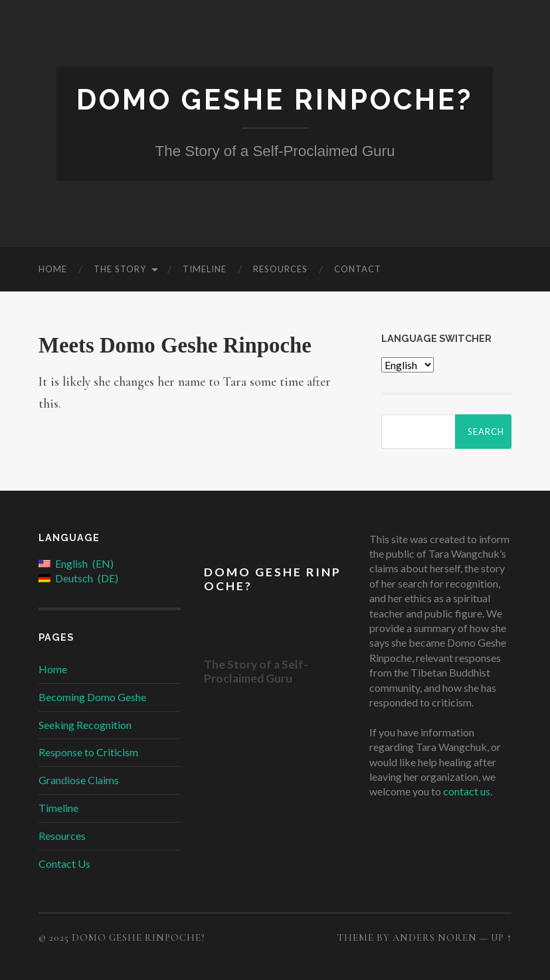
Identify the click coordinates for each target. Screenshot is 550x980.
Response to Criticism (88, 752)
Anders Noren (435, 938)
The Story (120, 269)
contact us (467, 791)
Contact (358, 269)
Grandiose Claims (79, 780)
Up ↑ (501, 938)
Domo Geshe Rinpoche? (275, 100)
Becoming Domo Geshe (92, 697)
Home (53, 269)
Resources (280, 269)
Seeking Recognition (85, 725)
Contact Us (64, 863)
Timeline (205, 269)
